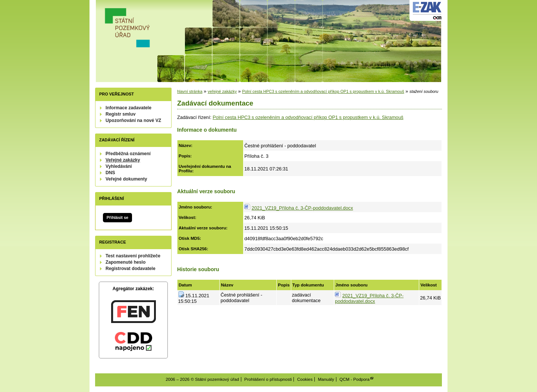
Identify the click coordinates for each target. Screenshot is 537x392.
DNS (110, 173)
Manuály (326, 379)
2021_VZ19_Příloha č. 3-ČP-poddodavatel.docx (302, 208)
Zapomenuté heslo (125, 262)
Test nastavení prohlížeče (133, 256)
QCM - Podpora (354, 379)
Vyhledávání (119, 166)
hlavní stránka (190, 91)
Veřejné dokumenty (126, 179)
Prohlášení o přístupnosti (268, 379)
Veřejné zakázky (123, 160)
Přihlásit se (117, 217)
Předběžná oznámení (128, 154)
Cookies (305, 379)
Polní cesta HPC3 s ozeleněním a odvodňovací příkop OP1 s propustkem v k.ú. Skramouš (323, 91)
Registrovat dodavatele (131, 269)
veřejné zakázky (222, 91)
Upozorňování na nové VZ (133, 120)
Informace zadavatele (128, 108)
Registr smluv (120, 114)
